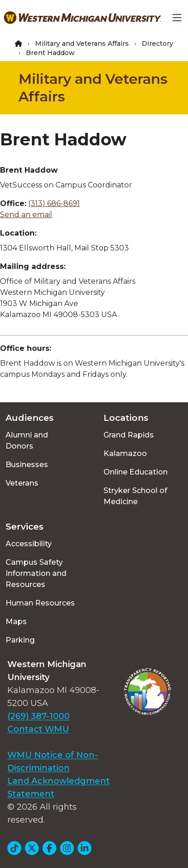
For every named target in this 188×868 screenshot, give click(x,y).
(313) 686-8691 (54, 203)
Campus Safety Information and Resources (36, 573)
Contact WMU (38, 729)
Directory (158, 44)
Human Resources (40, 603)
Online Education (136, 472)
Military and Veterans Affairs (82, 44)
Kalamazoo (125, 453)
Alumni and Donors (27, 440)
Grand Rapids (129, 435)
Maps (16, 621)
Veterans (22, 483)
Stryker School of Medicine (135, 496)
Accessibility (29, 544)
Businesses (27, 465)
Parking (20, 640)
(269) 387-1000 (39, 716)
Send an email (26, 215)
